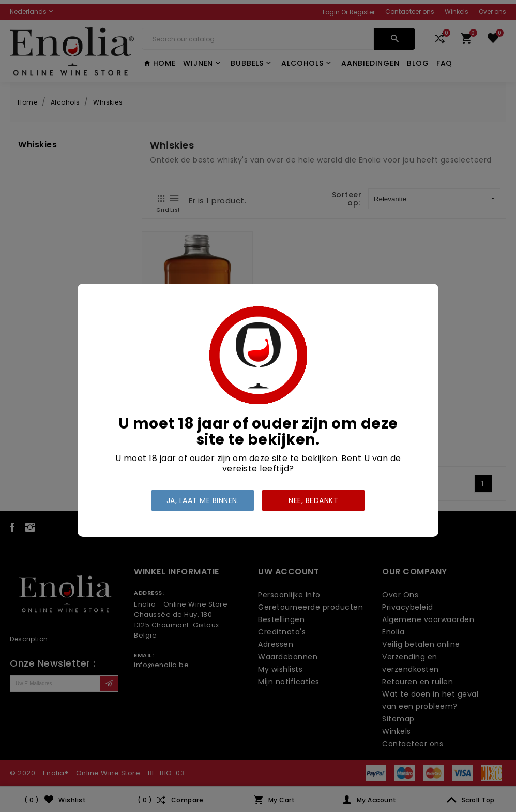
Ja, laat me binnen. (203, 500)
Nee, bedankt (313, 500)
